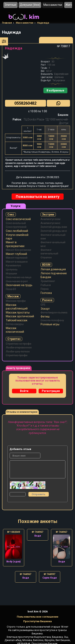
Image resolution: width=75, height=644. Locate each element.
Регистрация (51, 391)
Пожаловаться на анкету (38, 197)
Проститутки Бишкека (37, 621)
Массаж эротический (20, 316)
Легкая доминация (53, 269)
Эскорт (45, 309)
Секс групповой (16, 227)
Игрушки (11, 273)
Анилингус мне (50, 223)
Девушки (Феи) (30, 5)
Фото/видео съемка (54, 312)
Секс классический (18, 219)
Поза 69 (11, 289)
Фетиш (45, 316)
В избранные (55, 90)
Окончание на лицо (19, 277)
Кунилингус (13, 265)
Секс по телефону (52, 320)
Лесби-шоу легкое (18, 352)
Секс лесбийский (17, 231)
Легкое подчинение (54, 273)
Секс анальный (16, 223)
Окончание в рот (17, 281)
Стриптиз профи (17, 355)
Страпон (46, 257)
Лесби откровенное (19, 348)
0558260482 (25, 103)
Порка (45, 289)
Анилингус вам (50, 219)
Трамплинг (48, 281)
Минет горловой (17, 258)
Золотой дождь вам (54, 227)
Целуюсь (12, 269)
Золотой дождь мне (54, 231)
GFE (43, 305)
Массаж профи (16, 301)
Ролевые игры (50, 324)
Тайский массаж (17, 320)
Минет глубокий (16, 254)
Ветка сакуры (15, 324)
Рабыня (46, 285)
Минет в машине (17, 262)
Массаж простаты (18, 312)
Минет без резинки (18, 250)
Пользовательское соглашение (38, 617)
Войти (24, 391)
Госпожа (46, 293)
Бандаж (46, 277)
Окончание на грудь (19, 285)
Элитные (10, 5)
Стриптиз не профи (18, 344)
